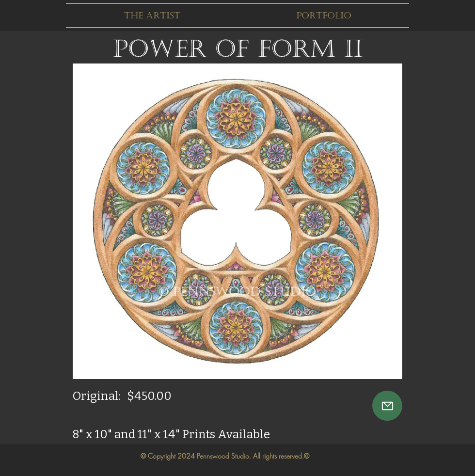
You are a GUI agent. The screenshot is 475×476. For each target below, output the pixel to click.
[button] (152, 16)
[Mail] (387, 406)
